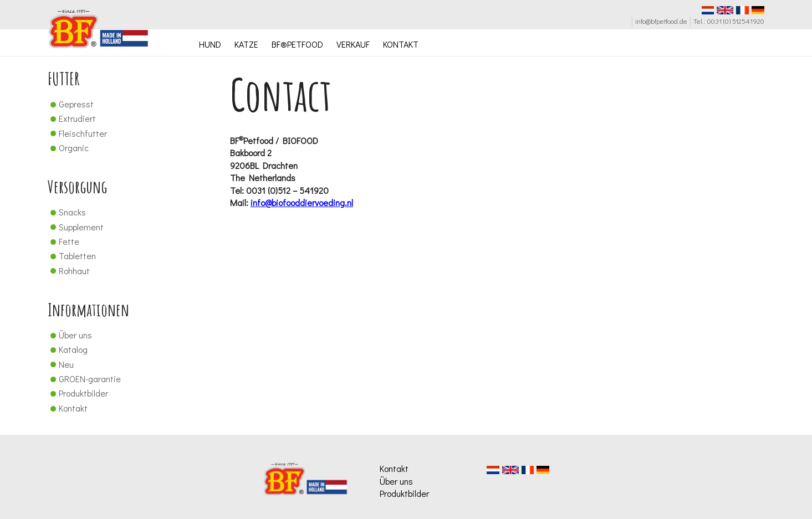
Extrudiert (72, 118)
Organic (68, 148)
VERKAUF (353, 44)
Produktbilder (78, 393)
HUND (210, 44)
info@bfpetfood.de (661, 21)
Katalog (68, 349)
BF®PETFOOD (297, 44)
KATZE (246, 44)
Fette (63, 241)
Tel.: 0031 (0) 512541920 (729, 21)
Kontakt (68, 408)
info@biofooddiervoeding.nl (302, 202)
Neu (61, 364)
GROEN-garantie (84, 379)
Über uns (70, 335)
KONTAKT (401, 44)
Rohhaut (69, 271)
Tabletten (72, 256)
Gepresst (71, 104)
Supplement (76, 227)
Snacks (67, 212)
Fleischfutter (77, 133)
